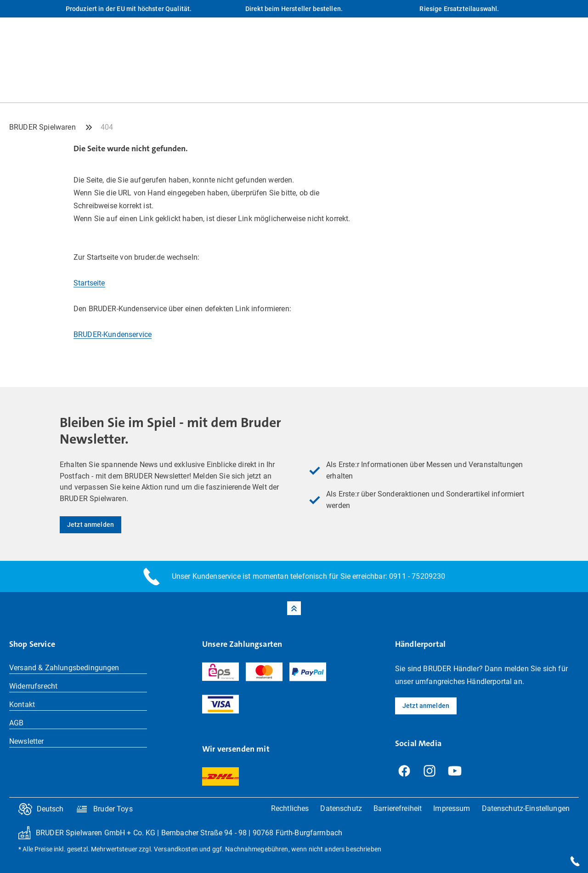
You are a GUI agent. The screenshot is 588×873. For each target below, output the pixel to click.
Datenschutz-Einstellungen (526, 808)
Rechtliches (290, 808)
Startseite (89, 283)
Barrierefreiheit (398, 808)
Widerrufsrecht (33, 686)
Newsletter (27, 741)
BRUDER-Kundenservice (113, 334)
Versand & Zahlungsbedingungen (64, 668)
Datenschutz (341, 808)
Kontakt (22, 705)
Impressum (452, 808)
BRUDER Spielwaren (42, 127)
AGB (16, 723)
